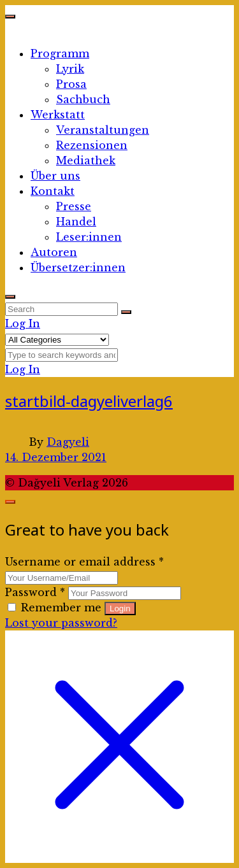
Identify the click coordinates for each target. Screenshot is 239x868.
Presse (74, 206)
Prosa (71, 84)
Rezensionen (92, 145)
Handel (76, 222)
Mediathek (86, 160)
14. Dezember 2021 (56, 457)
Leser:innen (89, 237)
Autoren (54, 252)
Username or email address (84, 562)
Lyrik (70, 69)
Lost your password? (61, 623)
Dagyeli (68, 442)
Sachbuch (83, 99)
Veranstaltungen (103, 130)
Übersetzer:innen (78, 267)
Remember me (56, 608)
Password (35, 592)
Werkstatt (58, 115)
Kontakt (53, 191)
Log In (23, 324)
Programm (60, 53)
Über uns (55, 176)
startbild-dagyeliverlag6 (89, 401)
